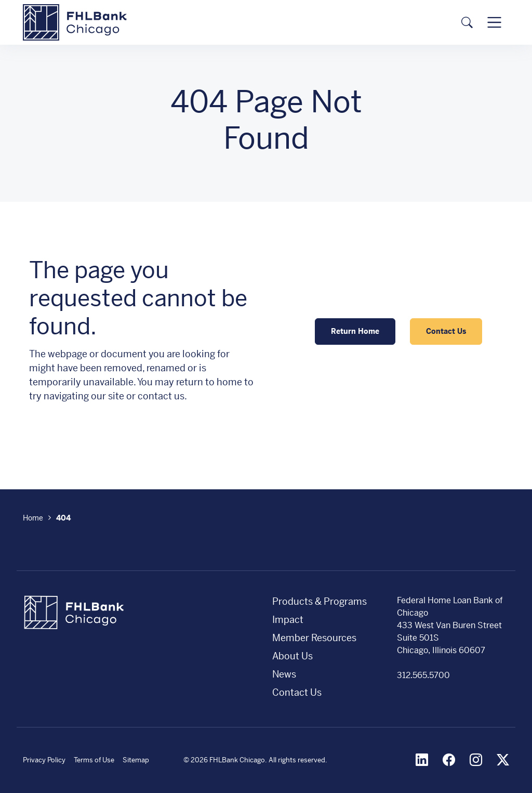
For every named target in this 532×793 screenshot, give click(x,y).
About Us (292, 656)
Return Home (355, 331)
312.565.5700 (423, 675)
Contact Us (446, 331)
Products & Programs (320, 601)
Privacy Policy (44, 760)
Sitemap (136, 760)
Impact (288, 620)
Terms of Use (94, 760)
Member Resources (314, 638)
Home (33, 518)
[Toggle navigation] (494, 22)
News (284, 674)
